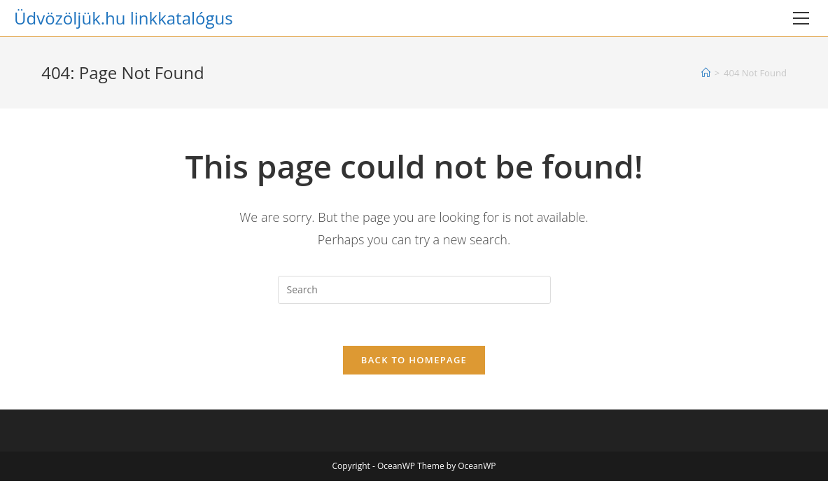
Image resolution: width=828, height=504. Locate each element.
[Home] (706, 73)
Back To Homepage (414, 360)
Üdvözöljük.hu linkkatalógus (124, 18)
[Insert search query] (414, 290)
